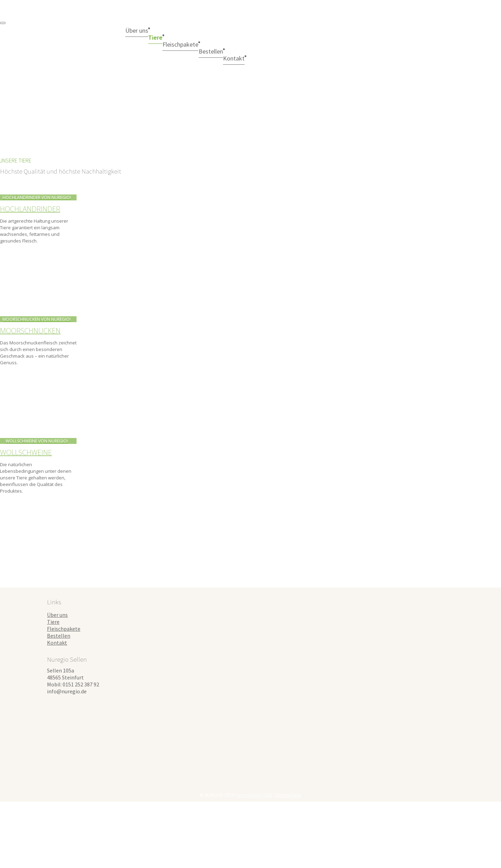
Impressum (249, 795)
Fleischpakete (203, 44)
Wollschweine (26, 452)
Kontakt (57, 643)
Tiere (169, 37)
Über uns (141, 30)
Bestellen (243, 51)
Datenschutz (288, 795)
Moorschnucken (30, 331)
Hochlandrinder (30, 209)
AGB (268, 795)
